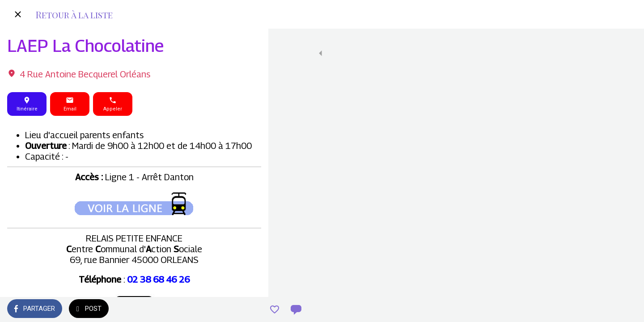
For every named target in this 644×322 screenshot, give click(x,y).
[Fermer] (18, 14)
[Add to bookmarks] (229, 309)
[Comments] (250, 309)
